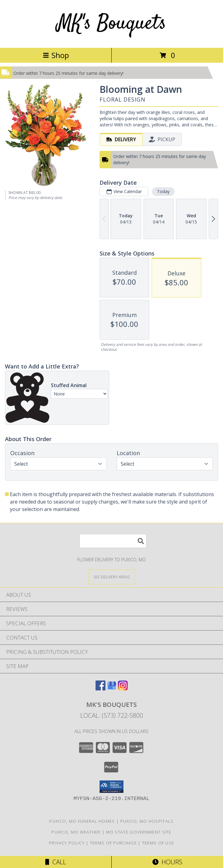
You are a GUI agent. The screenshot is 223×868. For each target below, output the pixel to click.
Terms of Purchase (113, 843)
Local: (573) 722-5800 (112, 715)
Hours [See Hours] (167, 862)
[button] (111, 787)
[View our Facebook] (100, 688)
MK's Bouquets (112, 24)
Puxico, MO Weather (76, 832)
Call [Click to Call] (56, 862)
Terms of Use (158, 843)
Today (163, 191)
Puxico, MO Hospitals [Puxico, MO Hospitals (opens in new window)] (147, 821)
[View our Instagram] (123, 688)
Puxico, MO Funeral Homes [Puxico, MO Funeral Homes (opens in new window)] (82, 821)
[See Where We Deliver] (112, 577)
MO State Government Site (139, 832)
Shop (56, 55)
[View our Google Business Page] (112, 688)
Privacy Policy (67, 843)
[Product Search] (113, 541)
